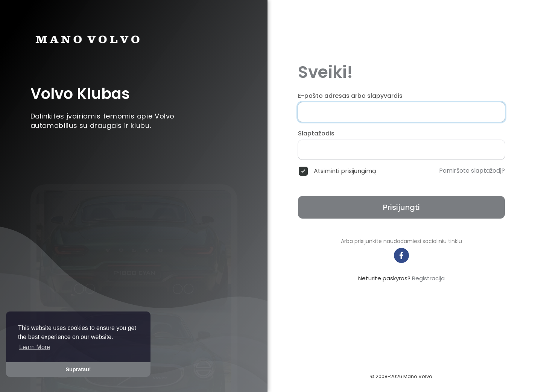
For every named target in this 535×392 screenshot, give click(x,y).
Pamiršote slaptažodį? (472, 171)
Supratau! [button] (78, 369)
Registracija (428, 278)
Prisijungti (401, 207)
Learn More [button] (35, 347)
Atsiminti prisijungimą (345, 171)
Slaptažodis (316, 134)
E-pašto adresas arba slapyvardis (350, 96)
